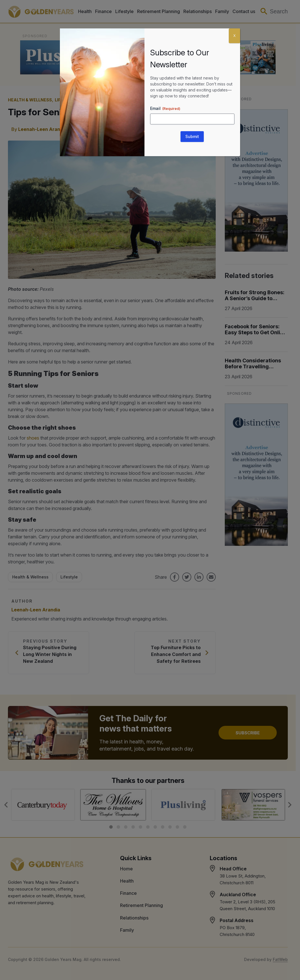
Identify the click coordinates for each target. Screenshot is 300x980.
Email (165, 108)
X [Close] (234, 36)
